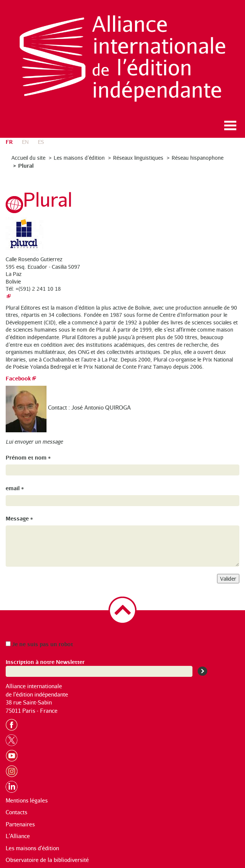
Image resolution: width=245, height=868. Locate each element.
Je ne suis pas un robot (39, 644)
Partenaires (20, 824)
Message (19, 518)
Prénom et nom (28, 457)
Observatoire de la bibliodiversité (47, 860)
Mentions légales (27, 800)
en (25, 142)
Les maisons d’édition (79, 158)
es (41, 142)
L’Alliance (18, 836)
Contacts (16, 812)
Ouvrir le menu (230, 125)
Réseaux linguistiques (138, 158)
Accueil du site (28, 158)
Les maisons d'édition (32, 848)
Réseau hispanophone (198, 158)
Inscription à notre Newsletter (45, 662)
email (15, 488)
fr (9, 141)
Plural (26, 165)
